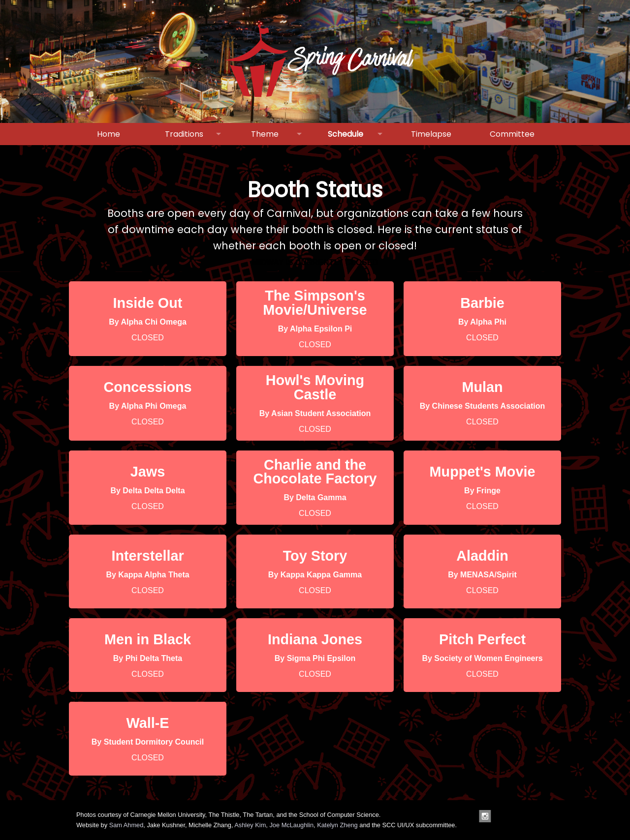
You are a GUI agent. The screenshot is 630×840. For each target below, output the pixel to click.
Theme (265, 134)
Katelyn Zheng (337, 825)
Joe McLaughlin (291, 825)
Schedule (346, 134)
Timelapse (431, 134)
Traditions (184, 134)
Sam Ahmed (126, 825)
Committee (512, 134)
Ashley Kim (250, 825)
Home (109, 134)
